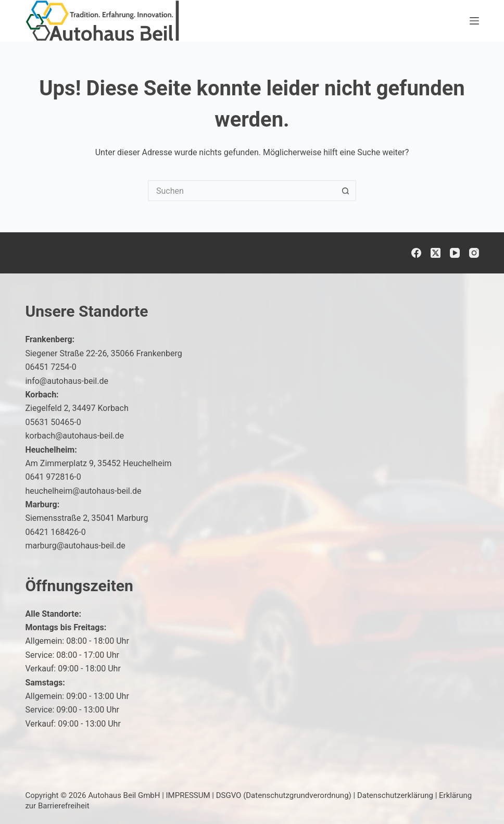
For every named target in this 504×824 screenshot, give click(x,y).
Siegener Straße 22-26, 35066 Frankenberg (103, 353)
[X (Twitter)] (436, 253)
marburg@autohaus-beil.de (75, 546)
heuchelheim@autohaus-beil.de (83, 491)
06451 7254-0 (51, 367)
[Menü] (474, 21)
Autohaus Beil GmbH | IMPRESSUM (149, 795)
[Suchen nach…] (242, 191)
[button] (471, 795)
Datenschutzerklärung (395, 795)
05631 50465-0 (53, 422)
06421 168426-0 (55, 532)
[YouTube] (455, 253)
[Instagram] (474, 253)
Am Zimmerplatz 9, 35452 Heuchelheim (98, 463)
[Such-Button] (346, 191)
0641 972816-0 (53, 477)
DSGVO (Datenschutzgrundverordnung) (284, 795)
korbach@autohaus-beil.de (74, 436)
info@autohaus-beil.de (67, 381)
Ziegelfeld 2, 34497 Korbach (77, 408)
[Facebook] (416, 253)
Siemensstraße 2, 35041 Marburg (86, 518)
